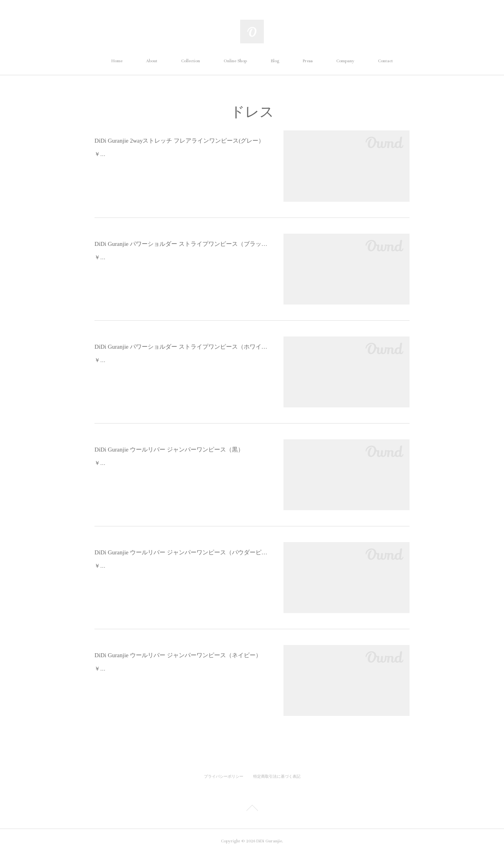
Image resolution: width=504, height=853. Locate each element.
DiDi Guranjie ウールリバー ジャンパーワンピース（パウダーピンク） (181, 552)
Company (345, 61)
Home (117, 61)
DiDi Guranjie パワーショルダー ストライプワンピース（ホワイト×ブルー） (181, 347)
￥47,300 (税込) (114, 154)
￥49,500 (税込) (114, 257)
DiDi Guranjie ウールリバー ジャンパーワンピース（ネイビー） (178, 655)
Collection (191, 61)
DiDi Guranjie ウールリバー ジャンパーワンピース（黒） (169, 450)
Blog (275, 61)
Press (308, 61)
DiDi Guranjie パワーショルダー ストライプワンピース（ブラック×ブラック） (181, 244)
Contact (385, 61)
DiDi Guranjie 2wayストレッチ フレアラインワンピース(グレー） (179, 141)
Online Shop (235, 61)
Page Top (252, 809)
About (152, 61)
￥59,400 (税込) (114, 463)
